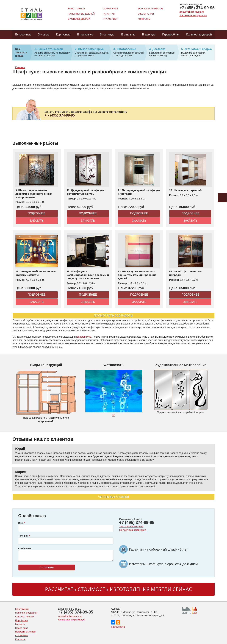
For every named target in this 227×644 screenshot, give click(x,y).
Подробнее (37, 213)
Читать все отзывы (113, 497)
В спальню (128, 34)
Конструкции (77, 9)
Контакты (144, 19)
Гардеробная (171, 34)
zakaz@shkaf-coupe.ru (192, 12)
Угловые (44, 34)
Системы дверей (79, 19)
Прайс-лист (110, 19)
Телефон (23, 536)
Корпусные (63, 34)
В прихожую (85, 34)
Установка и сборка (198, 49)
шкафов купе (84, 337)
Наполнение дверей (81, 14)
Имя (21, 523)
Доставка (159, 49)
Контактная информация (193, 15)
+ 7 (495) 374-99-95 (60, 115)
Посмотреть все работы (114, 316)
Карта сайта (118, 627)
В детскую (149, 34)
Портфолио (110, 9)
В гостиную (107, 34)
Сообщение (25, 549)
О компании (146, 14)
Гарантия (109, 14)
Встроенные (23, 34)
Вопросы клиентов (151, 9)
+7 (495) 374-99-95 (197, 8)
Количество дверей (199, 34)
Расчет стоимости (50, 49)
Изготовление (126, 49)
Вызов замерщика (91, 49)
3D (114, 415)
